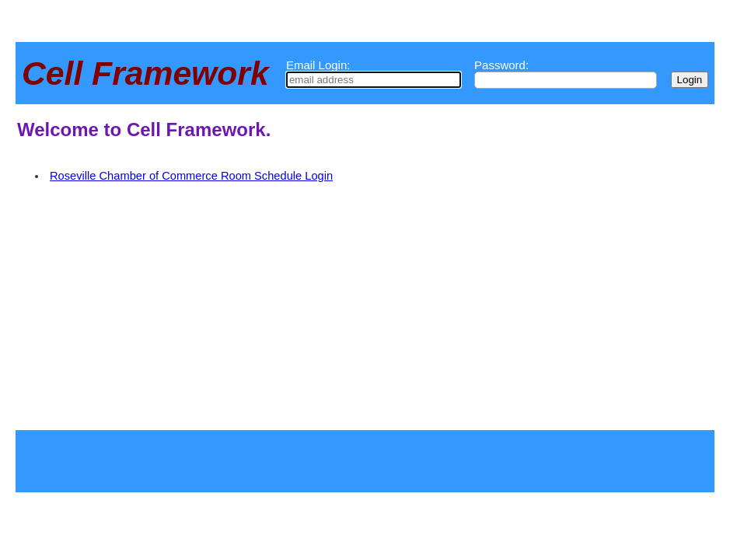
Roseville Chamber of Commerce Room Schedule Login (191, 176)
